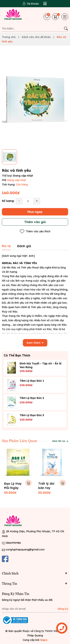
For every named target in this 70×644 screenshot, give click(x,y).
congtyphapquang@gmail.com (25, 550)
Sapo (44, 640)
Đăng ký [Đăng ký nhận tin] (63, 609)
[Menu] (65, 17)
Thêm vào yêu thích (35, 231)
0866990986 (13, 543)
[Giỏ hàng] (56, 17)
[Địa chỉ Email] (35, 609)
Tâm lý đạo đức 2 (32, 398)
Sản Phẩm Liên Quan (20, 440)
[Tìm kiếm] (66, 29)
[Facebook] (5, 559)
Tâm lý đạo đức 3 (32, 415)
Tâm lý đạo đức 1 (32, 381)
